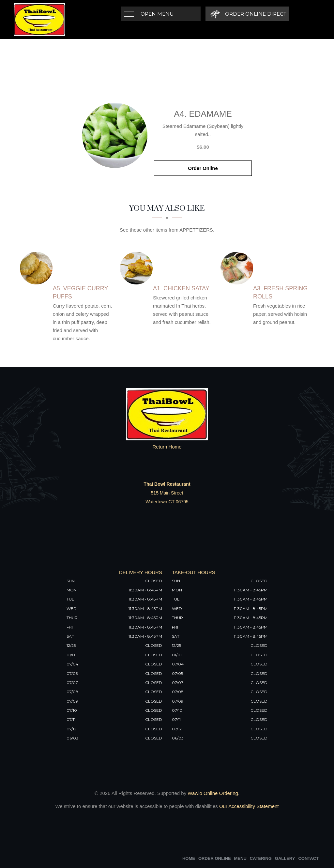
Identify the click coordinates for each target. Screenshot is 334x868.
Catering (261, 858)
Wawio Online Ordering (213, 793)
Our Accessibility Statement (248, 806)
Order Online (203, 168)
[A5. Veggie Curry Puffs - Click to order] (38, 268)
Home (189, 858)
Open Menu (157, 14)
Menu (240, 858)
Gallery (285, 858)
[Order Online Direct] (247, 14)
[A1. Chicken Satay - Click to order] (138, 268)
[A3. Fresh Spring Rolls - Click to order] (238, 268)
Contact (308, 858)
